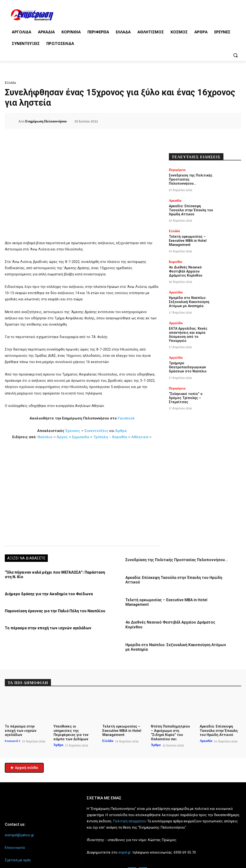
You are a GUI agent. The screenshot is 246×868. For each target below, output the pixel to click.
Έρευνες (73, 431)
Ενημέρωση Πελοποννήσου (46, 121)
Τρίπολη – (102, 437)
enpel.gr (125, 841)
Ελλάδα (10, 83)
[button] (235, 55)
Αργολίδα (176, 291)
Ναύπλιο (45, 437)
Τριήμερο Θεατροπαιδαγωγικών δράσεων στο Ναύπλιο (187, 365)
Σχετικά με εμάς (18, 849)
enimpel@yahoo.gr (19, 824)
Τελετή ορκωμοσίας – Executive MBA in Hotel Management (177, 599)
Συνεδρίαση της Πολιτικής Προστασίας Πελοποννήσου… (174, 560)
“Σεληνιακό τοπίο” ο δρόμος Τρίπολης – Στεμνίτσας (185, 396)
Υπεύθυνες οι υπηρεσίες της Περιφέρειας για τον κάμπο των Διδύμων (74, 719)
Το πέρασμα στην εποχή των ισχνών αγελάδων (46, 627)
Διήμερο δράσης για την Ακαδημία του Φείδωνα (47, 593)
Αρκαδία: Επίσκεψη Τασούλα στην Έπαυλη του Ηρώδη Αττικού (190, 210)
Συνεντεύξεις (96, 431)
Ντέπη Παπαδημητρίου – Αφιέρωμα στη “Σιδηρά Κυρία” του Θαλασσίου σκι (171, 721)
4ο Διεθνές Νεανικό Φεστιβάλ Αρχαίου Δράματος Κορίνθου (177, 617)
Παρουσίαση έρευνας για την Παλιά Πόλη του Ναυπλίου (53, 610)
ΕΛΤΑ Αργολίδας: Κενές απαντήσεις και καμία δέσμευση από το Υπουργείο (188, 333)
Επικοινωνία (15, 836)
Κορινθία (120, 437)
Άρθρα (121, 431)
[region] (82, 492)
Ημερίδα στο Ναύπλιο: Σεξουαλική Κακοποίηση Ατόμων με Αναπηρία (189, 301)
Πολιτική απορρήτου (130, 810)
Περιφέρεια (177, 170)
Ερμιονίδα (81, 437)
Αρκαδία (175, 200)
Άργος (63, 437)
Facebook (126, 418)
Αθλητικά (140, 437)
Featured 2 (12, 725)
